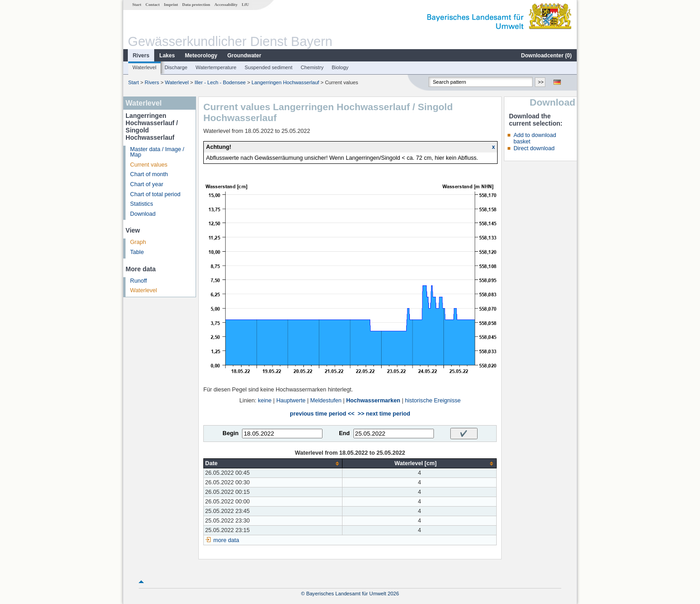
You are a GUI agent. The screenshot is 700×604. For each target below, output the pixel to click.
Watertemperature (216, 67)
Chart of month (149, 174)
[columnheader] (273, 464)
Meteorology (201, 56)
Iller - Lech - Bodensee (220, 82)
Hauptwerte (291, 401)
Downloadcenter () (546, 56)
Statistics (141, 204)
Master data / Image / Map (157, 152)
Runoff (138, 281)
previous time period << (322, 414)
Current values (149, 165)
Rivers (141, 56)
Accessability (226, 5)
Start (137, 5)
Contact (153, 5)
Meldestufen (326, 401)
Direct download (534, 148)
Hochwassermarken (373, 401)
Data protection (196, 5)
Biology (340, 67)
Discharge (176, 67)
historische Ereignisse (433, 401)
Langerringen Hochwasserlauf (285, 82)
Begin (230, 433)
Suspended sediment (269, 67)
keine (265, 401)
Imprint (171, 5)
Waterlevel (144, 67)
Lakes (167, 56)
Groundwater (244, 56)
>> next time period (384, 414)
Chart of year (147, 184)
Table (137, 252)
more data (226, 540)
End (344, 433)
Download (143, 214)
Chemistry (312, 67)
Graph (138, 242)
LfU (245, 5)
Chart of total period (155, 194)
